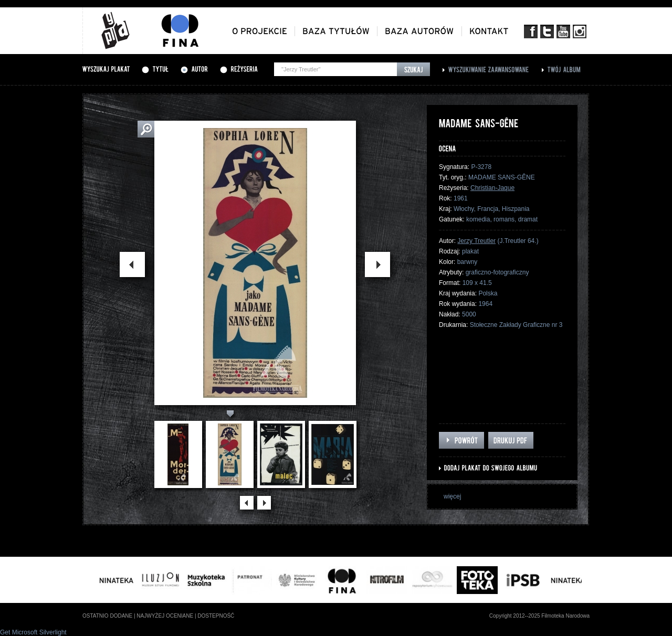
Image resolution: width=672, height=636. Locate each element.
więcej (452, 496)
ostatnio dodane (107, 616)
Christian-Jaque (492, 188)
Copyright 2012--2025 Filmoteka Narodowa (539, 616)
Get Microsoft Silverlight (33, 632)
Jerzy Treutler (476, 241)
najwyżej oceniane (165, 616)
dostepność (216, 616)
